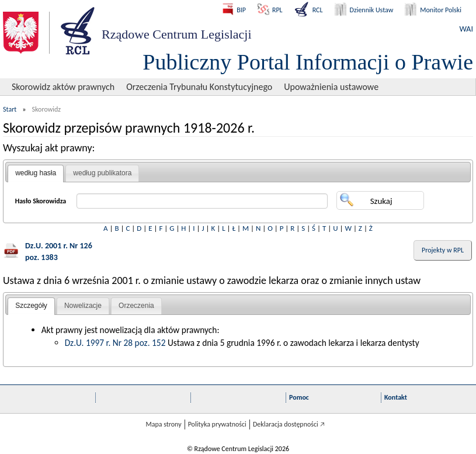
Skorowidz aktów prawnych (63, 87)
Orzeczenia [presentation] (136, 306)
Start (10, 109)
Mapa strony (163, 424)
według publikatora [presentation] (102, 173)
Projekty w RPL (443, 250)
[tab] (36, 174)
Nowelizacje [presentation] (83, 306)
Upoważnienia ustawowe (331, 87)
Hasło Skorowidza (41, 201)
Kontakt (396, 397)
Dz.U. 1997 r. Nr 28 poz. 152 (115, 343)
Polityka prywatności (217, 424)
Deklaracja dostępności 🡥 (289, 424)
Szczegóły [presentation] (31, 306)
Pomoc (299, 397)
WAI (466, 29)
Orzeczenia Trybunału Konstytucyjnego (199, 87)
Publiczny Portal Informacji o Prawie (308, 62)
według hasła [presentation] (36, 173)
